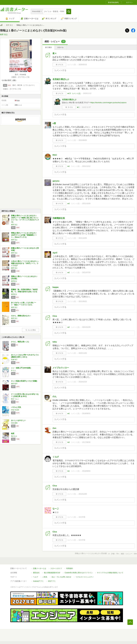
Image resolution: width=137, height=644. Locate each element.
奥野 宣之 (9, 25)
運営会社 (36, 573)
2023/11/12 (87, 93)
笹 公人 (14, 370)
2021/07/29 (86, 273)
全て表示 (48, 47)
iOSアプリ (52, 581)
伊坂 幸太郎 (15, 410)
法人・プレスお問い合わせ (61, 577)
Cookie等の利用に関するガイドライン (79, 573)
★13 (69, 93)
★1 (78, 107)
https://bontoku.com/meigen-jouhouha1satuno (108, 103)
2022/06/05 (83, 140)
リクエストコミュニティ (85, 577)
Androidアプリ (38, 581)
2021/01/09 (86, 327)
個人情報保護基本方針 (52, 573)
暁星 (13, 433)
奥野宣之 (14, 281)
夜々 (55, 53)
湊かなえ (14, 436)
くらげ (56, 457)
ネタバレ (61, 47)
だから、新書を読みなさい (21, 316)
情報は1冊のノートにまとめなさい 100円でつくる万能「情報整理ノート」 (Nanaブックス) (24, 235)
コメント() (72, 65)
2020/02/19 (83, 382)
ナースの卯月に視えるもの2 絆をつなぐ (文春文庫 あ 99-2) (25, 395)
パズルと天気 (16, 407)
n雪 (54, 123)
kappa (55, 287)
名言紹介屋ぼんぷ (61, 79)
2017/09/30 (86, 442)
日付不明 (82, 517)
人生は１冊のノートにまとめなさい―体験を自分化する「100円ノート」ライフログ (25, 263)
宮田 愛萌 (14, 423)
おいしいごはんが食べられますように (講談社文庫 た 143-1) (25, 356)
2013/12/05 (83, 494)
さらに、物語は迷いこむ (20, 342)
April (55, 253)
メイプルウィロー (61, 368)
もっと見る (31, 330)
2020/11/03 (83, 353)
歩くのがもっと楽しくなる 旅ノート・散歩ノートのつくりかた (24, 304)
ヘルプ (35, 577)
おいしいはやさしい (18, 420)
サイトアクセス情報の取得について (110, 573)
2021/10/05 (83, 238)
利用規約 (70, 568)
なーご (56, 509)
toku (55, 342)
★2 (69, 273)
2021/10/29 (86, 204)
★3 (69, 204)
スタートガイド (56, 568)
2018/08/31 (86, 414)
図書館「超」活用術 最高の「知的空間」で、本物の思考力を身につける (24, 291)
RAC (55, 155)
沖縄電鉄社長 (59, 218)
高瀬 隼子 (14, 360)
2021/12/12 (86, 166)
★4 (69, 442)
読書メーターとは (40, 568)
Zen (54, 428)
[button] (69, 11)
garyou (56, 181)
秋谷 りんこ (15, 399)
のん (55, 396)
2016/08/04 (86, 471)
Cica (55, 316)
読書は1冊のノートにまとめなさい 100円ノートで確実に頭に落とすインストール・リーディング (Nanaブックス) (25, 219)
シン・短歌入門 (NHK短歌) (21, 368)
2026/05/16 (83, 65)
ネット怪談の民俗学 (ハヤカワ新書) (24, 381)
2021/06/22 (83, 301)
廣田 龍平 (14, 384)
